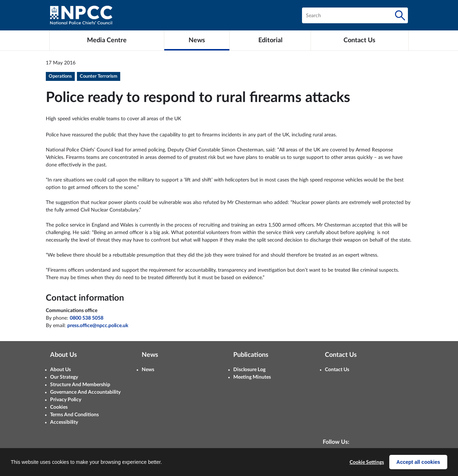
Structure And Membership (80, 385)
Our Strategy (64, 377)
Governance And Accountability (85, 392)
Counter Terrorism (99, 76)
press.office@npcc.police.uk (98, 326)
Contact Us (337, 370)
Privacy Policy (66, 400)
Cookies (59, 407)
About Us (60, 370)
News (148, 370)
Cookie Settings (367, 462)
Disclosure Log (249, 370)
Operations (60, 76)
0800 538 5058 (87, 318)
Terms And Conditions (74, 415)
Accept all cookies (418, 462)
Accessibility (64, 422)
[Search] (400, 15)
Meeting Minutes (252, 377)
